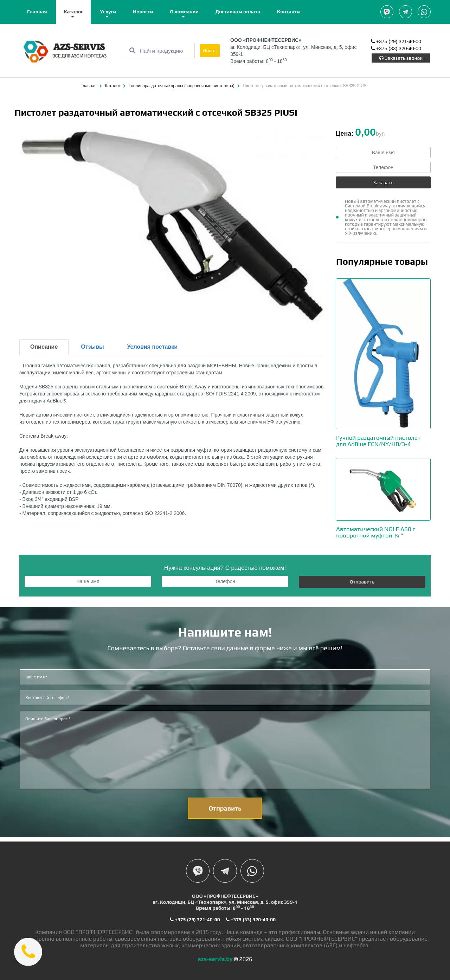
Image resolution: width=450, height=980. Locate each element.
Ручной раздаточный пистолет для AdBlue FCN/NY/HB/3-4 (381, 441)
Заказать (383, 183)
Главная (37, 12)
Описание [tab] (44, 347)
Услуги (108, 12)
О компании (184, 12)
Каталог (73, 12)
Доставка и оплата (238, 12)
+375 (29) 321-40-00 (396, 42)
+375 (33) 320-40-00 (396, 49)
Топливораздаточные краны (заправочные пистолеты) (182, 86)
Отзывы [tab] (92, 347)
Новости (143, 12)
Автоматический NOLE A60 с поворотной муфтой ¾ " (378, 532)
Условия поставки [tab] (153, 347)
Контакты (289, 12)
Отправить (362, 581)
